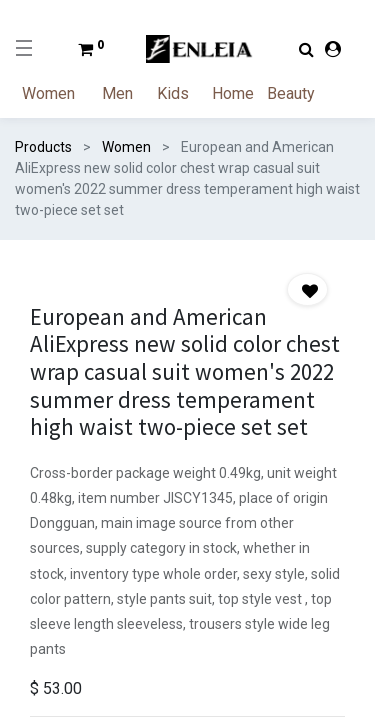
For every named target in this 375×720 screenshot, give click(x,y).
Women (126, 147)
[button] (307, 289)
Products (43, 147)
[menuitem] (60, 94)
